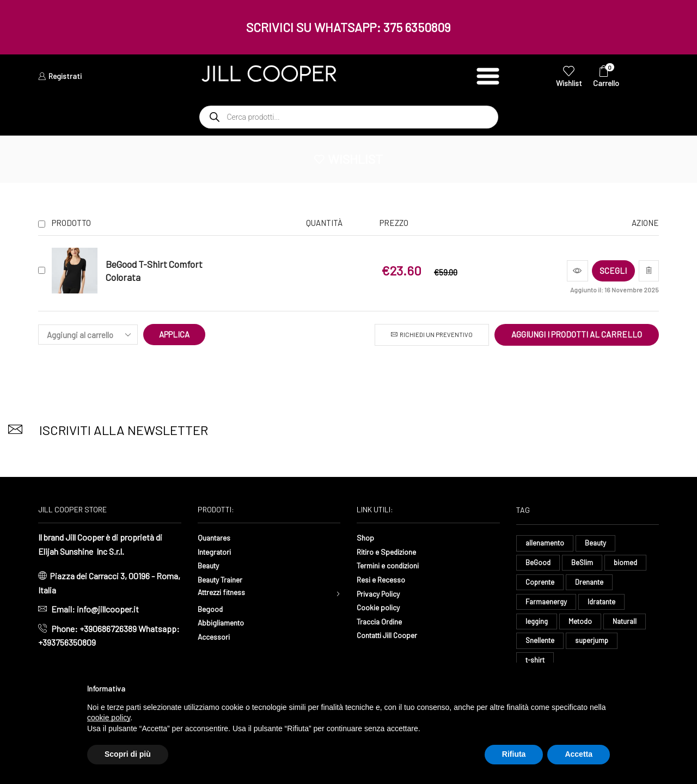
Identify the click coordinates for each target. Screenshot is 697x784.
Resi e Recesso (385, 579)
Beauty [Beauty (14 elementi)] (598, 543)
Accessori (216, 638)
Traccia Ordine (382, 621)
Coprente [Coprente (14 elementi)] (541, 584)
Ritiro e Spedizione (391, 551)
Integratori (217, 551)
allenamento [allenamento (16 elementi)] (546, 543)
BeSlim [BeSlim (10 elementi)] (583, 564)
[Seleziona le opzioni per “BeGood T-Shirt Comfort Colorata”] (603, 271)
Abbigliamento (224, 624)
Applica (175, 334)
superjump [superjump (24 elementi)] (594, 645)
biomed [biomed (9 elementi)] (628, 564)
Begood (212, 611)
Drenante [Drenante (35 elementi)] (592, 584)
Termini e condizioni (393, 565)
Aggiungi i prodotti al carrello (577, 334)
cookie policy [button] (109, 718)
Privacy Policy (382, 593)
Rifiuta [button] (514, 754)
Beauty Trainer (224, 579)
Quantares (216, 537)
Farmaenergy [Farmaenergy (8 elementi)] (547, 605)
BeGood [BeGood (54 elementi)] (539, 564)
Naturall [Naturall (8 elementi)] (630, 625)
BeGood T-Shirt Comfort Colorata (154, 271)
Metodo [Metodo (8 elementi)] (583, 625)
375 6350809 (417, 27)
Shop (366, 537)
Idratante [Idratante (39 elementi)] (606, 605)
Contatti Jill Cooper (392, 635)
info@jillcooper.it (108, 609)
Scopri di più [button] (128, 754)
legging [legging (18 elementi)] (537, 625)
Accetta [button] (579, 754)
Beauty (210, 565)
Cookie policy (381, 607)
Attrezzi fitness (227, 593)
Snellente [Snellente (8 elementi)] (541, 645)
